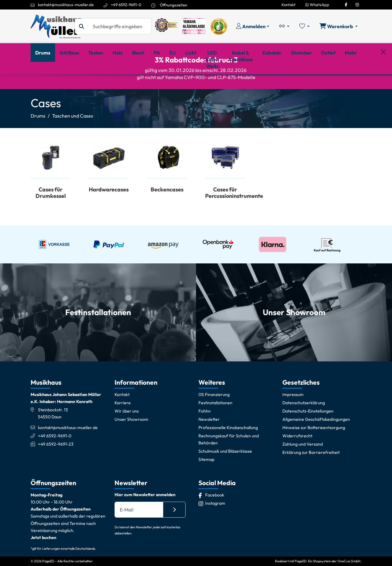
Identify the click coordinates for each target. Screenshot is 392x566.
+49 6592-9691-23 (56, 472)
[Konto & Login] (253, 26)
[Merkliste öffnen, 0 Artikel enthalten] (304, 26)
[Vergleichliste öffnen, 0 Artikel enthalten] (284, 26)
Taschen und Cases (73, 144)
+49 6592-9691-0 (126, 5)
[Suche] (119, 26)
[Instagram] (357, 5)
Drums (38, 144)
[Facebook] (346, 5)
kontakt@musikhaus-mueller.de (66, 5)
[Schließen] (383, 84)
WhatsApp (317, 5)
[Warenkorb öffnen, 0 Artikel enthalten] (339, 26)
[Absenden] (174, 537)
